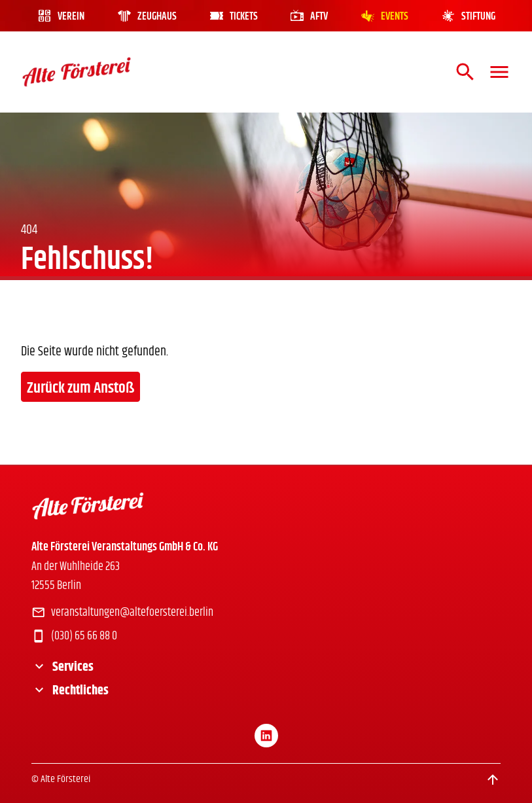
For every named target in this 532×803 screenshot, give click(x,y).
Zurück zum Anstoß (80, 388)
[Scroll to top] (493, 779)
